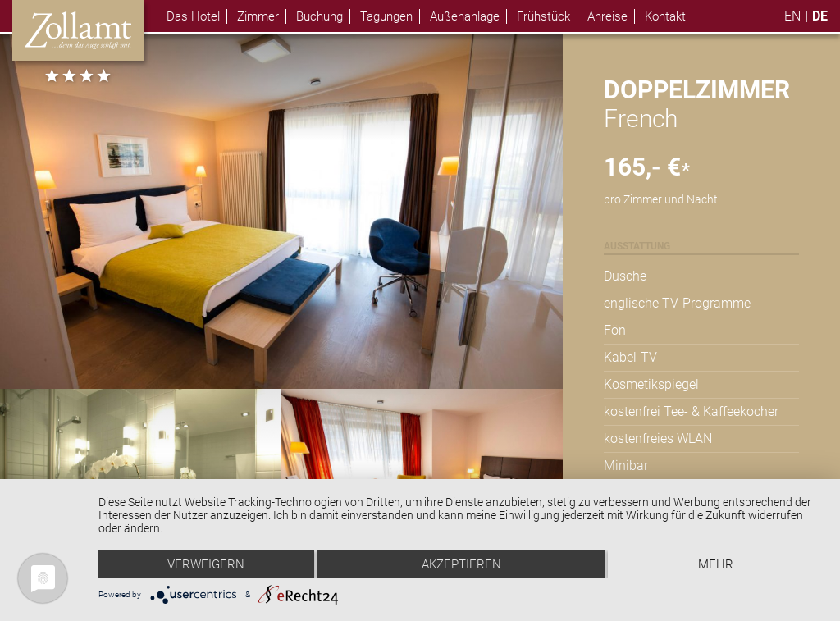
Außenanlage (465, 16)
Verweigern (206, 564)
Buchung (320, 16)
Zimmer (258, 16)
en (792, 16)
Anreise (607, 16)
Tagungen (386, 16)
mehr (716, 564)
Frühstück (543, 16)
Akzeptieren (461, 564)
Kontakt (665, 16)
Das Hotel (193, 16)
